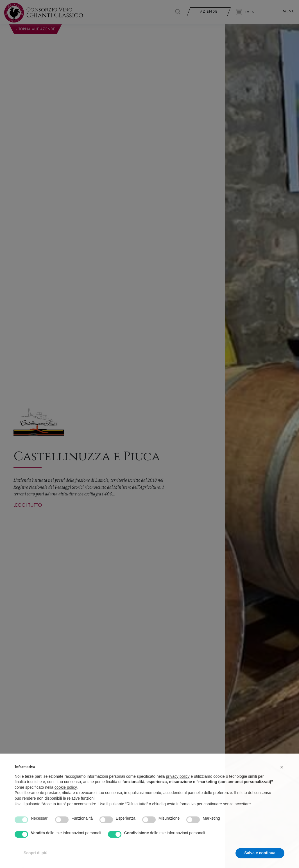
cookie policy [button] (66, 797)
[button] (282, 777)
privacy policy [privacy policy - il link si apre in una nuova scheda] (178, 786)
